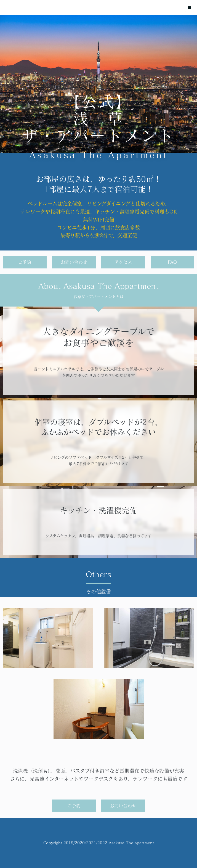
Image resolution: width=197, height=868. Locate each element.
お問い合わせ (74, 262)
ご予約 (25, 262)
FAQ (172, 262)
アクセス (123, 262)
